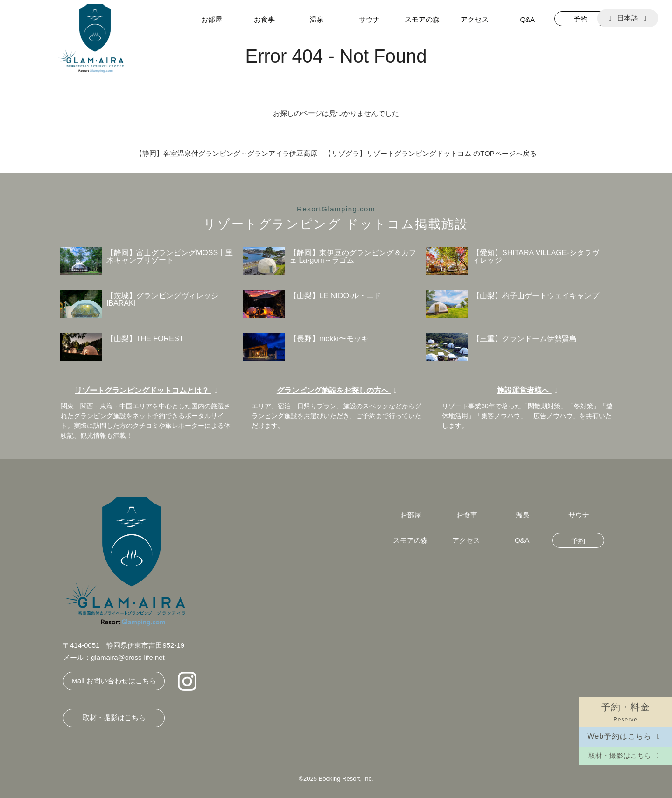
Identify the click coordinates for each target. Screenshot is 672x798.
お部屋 (212, 20)
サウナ (369, 20)
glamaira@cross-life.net (128, 657)
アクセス (475, 20)
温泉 (317, 20)
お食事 (264, 20)
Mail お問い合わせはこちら (114, 681)
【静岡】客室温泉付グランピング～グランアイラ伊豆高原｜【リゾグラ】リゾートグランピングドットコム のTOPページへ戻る (336, 153)
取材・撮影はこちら (625, 756)
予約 (581, 19)
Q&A (527, 20)
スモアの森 (422, 20)
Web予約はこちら (625, 736)
